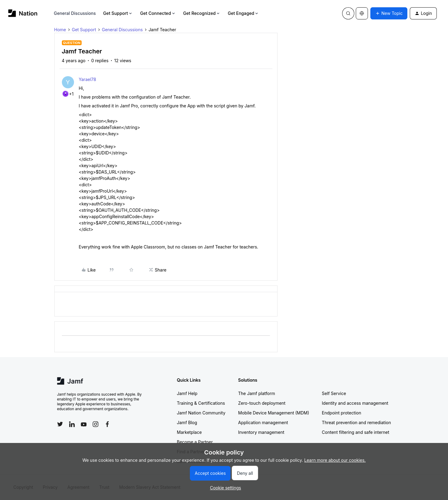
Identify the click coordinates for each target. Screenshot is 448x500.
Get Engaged (243, 13)
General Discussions (75, 13)
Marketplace (189, 432)
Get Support (118, 13)
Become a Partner (195, 442)
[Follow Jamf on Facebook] (107, 424)
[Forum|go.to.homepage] (23, 13)
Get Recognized (202, 13)
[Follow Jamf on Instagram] (96, 424)
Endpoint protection (342, 413)
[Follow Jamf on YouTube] (84, 424)
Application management (263, 422)
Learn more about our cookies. (335, 460)
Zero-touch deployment (262, 403)
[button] (389, 13)
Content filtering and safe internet (355, 432)
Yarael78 (88, 79)
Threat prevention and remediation (356, 422)
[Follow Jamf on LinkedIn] (72, 424)
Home (60, 30)
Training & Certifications (201, 403)
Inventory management (261, 432)
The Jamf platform (257, 393)
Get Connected (158, 13)
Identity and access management (355, 403)
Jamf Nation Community (201, 413)
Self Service (334, 393)
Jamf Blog (187, 422)
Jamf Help (187, 393)
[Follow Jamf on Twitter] (60, 424)
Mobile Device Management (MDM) (274, 413)
